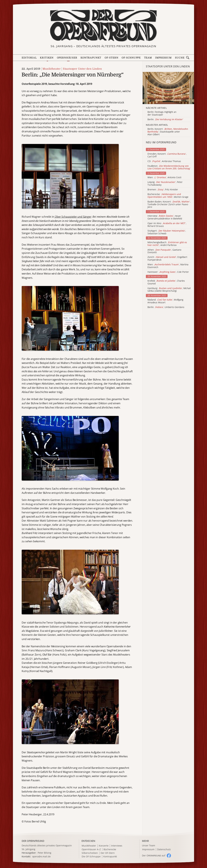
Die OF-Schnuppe (91, 857)
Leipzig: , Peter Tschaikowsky (165, 184)
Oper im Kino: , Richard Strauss (167, 225)
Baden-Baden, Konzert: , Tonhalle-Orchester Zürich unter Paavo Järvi (169, 204)
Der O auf (154, 855)
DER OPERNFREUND (33, 841)
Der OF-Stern (108, 853)
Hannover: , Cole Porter (168, 272)
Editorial (29, 58)
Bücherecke (110, 849)
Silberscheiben (90, 853)
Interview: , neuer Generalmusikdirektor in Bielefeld (165, 217)
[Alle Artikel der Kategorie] (168, 88)
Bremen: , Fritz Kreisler (163, 190)
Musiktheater (52, 69)
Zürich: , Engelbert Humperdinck (167, 259)
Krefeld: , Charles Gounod (166, 282)
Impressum (163, 58)
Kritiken (47, 58)
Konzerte (104, 846)
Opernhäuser (67, 58)
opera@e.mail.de (41, 856)
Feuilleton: (169, 167)
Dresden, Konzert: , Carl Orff (167, 155)
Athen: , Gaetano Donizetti (164, 251)
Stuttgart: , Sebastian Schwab (167, 232)
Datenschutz (164, 849)
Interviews (117, 846)
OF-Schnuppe (131, 58)
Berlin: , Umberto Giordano (166, 307)
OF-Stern (112, 58)
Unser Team (149, 845)
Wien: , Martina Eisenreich (168, 266)
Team (148, 58)
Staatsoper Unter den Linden (82, 69)
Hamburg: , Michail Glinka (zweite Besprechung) (169, 290)
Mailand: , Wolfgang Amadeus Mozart (165, 301)
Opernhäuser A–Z (91, 849)
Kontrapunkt (91, 58)
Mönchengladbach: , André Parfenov (167, 244)
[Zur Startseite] (103, 26)
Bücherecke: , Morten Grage (168, 196)
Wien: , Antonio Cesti (164, 177)
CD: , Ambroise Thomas (164, 161)
